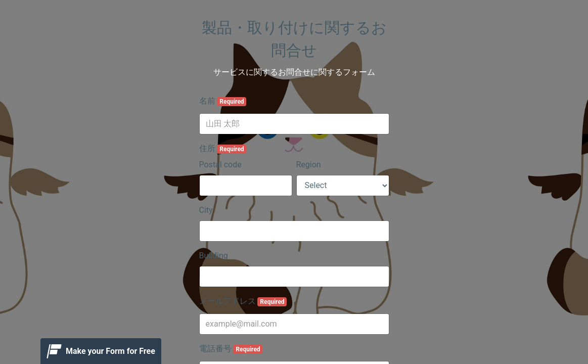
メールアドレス (243, 301)
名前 (223, 101)
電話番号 (231, 349)
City (206, 210)
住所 (223, 149)
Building (214, 256)
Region (309, 165)
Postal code (220, 165)
